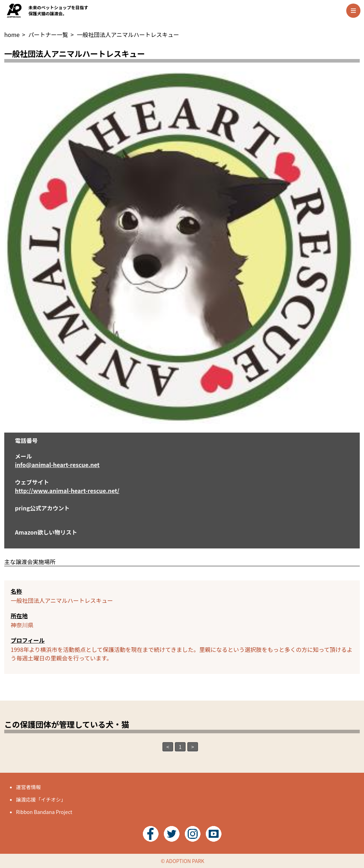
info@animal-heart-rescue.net (57, 465)
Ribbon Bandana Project (44, 812)
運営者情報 (28, 787)
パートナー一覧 (48, 34)
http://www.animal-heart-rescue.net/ (67, 491)
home (12, 34)
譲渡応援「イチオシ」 (41, 799)
